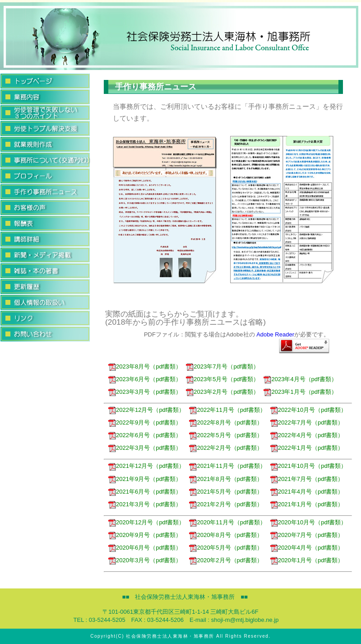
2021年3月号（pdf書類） (145, 504)
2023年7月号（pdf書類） (222, 366)
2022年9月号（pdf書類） (145, 422)
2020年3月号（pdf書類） (145, 560)
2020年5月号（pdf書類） (226, 548)
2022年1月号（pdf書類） (307, 448)
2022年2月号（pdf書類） (226, 448)
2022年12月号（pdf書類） (146, 410)
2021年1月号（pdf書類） (307, 504)
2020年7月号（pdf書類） (307, 535)
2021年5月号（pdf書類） (226, 492)
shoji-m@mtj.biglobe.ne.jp (245, 620)
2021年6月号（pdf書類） (145, 492)
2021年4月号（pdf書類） (307, 492)
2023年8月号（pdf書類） (145, 366)
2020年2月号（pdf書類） (226, 560)
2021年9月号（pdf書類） (145, 479)
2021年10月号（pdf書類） (308, 466)
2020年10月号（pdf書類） (308, 522)
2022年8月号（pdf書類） (226, 422)
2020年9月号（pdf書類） (145, 535)
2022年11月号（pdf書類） (227, 410)
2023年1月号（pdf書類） (300, 392)
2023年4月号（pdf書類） (300, 379)
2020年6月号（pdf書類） (145, 548)
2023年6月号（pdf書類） (145, 379)
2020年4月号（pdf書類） (307, 548)
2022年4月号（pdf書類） (307, 435)
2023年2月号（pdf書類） (222, 392)
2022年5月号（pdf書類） (226, 435)
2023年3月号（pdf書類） (145, 392)
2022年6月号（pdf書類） (145, 435)
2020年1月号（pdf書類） (307, 560)
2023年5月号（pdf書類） (222, 379)
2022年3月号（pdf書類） (145, 448)
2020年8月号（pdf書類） (226, 535)
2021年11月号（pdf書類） (227, 466)
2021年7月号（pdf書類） (307, 479)
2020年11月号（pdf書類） (227, 522)
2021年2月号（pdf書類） (226, 504)
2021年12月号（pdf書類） (146, 466)
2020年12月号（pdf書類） (146, 522)
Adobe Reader (275, 334)
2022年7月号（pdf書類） (307, 422)
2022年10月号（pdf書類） (308, 410)
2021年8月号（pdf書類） (226, 479)
